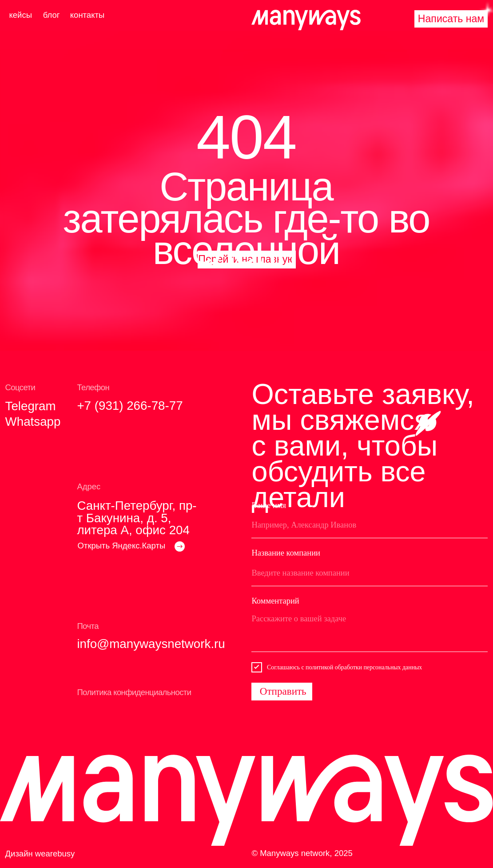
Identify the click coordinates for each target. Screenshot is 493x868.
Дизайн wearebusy (40, 854)
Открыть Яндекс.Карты (122, 546)
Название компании (286, 553)
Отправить (283, 691)
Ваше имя (269, 505)
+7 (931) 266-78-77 (130, 406)
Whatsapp (33, 422)
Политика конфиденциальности (134, 692)
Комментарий (275, 601)
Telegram (31, 406)
